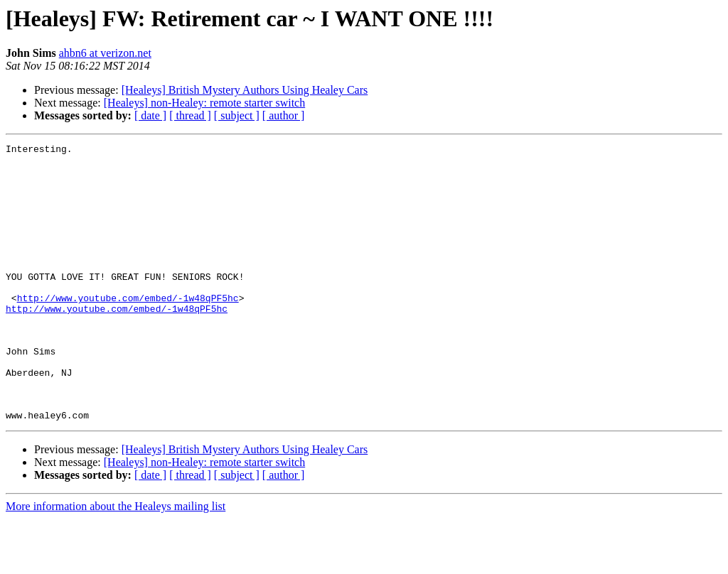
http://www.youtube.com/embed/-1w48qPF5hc (128, 330)
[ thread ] (190, 115)
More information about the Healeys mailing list (116, 562)
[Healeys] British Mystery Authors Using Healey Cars (245, 90)
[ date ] (150, 115)
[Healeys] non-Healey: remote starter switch (204, 103)
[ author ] (284, 115)
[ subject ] (237, 115)
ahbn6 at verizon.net (105, 53)
